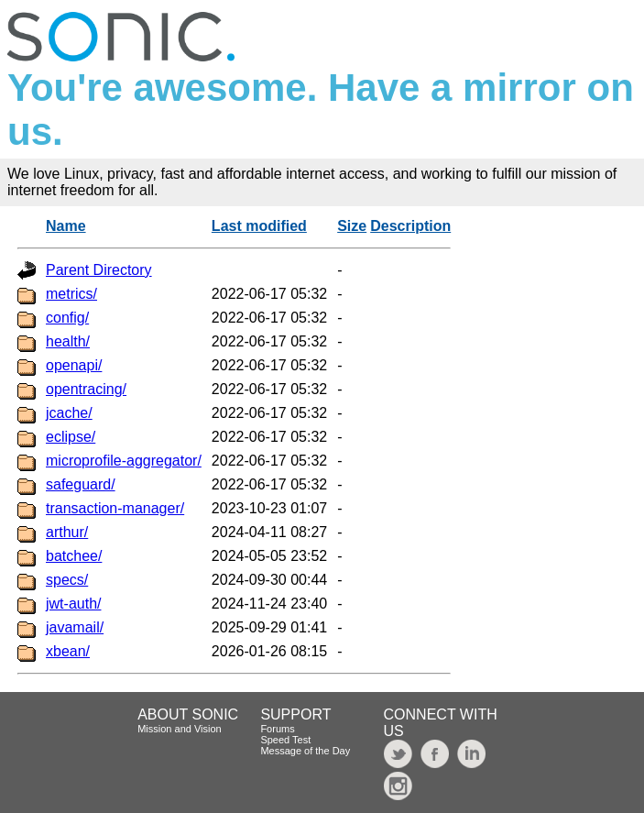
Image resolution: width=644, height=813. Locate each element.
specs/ (67, 580)
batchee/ (74, 556)
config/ (67, 318)
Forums (277, 729)
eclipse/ (71, 437)
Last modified (259, 226)
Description (410, 226)
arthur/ (67, 532)
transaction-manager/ (115, 508)
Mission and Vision (180, 729)
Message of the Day (305, 751)
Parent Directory (99, 270)
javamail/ (75, 627)
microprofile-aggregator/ (124, 461)
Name (66, 226)
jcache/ (69, 413)
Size (352, 226)
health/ (68, 341)
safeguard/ (81, 484)
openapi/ (74, 365)
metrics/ (71, 294)
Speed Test (285, 740)
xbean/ (68, 651)
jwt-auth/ (73, 604)
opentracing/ (86, 389)
